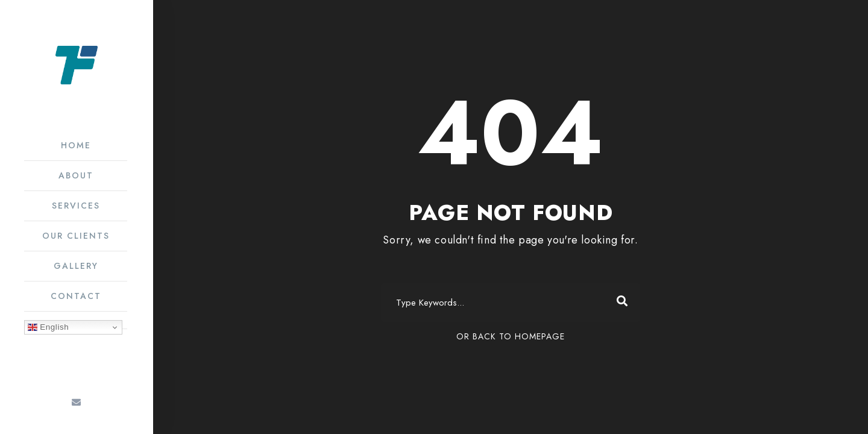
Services (76, 206)
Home (76, 145)
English (48, 327)
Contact (76, 296)
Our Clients (76, 236)
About (76, 175)
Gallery (76, 266)
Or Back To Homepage (511, 336)
